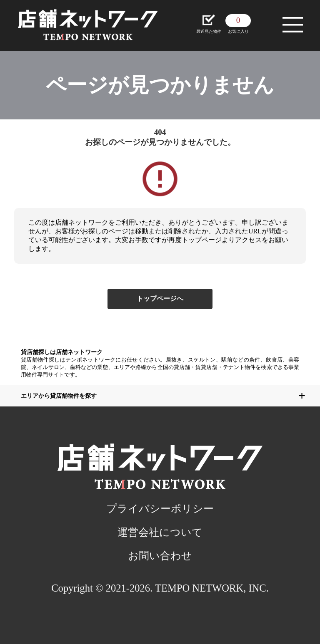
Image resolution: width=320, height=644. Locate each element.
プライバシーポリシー (160, 509)
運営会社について (160, 532)
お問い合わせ (160, 556)
